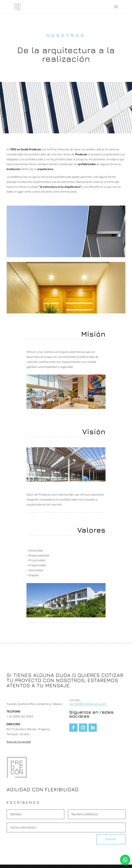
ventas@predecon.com (88, 703)
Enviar (111, 839)
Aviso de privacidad (19, 742)
